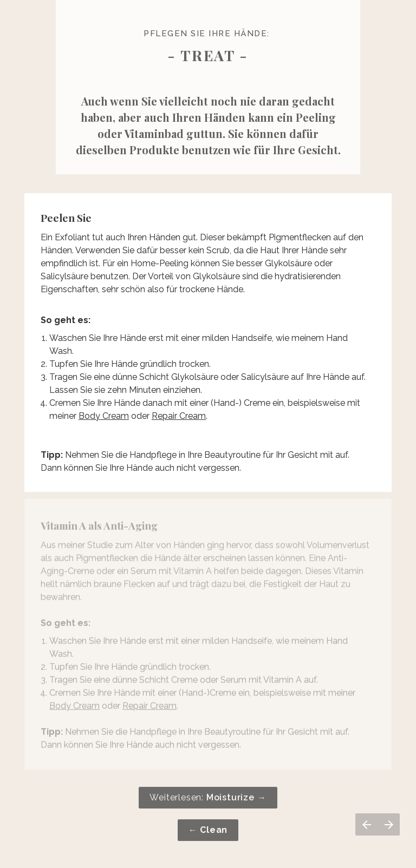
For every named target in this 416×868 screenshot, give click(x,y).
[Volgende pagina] (389, 824)
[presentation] (208, 246)
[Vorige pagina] (366, 824)
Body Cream (104, 415)
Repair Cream (179, 415)
